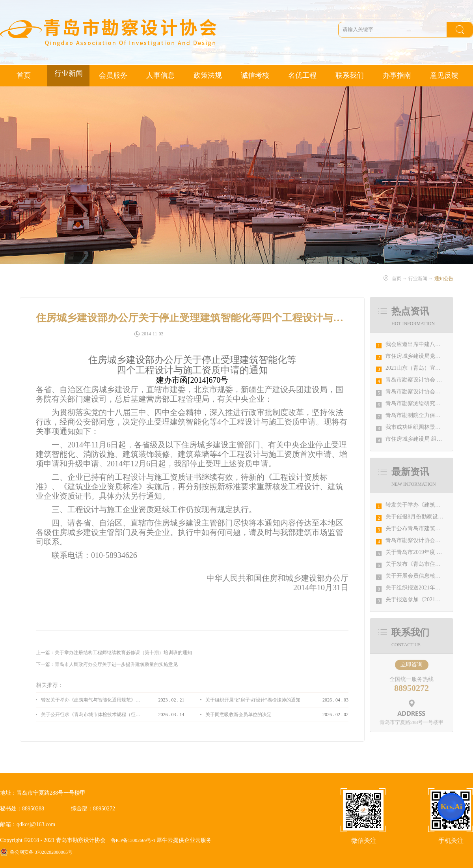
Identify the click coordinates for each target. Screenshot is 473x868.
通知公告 (444, 279)
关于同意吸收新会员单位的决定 (238, 715)
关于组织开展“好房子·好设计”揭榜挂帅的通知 (253, 700)
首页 (24, 75)
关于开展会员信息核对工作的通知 (427, 576)
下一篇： (107, 664)
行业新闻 (418, 279)
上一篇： (114, 653)
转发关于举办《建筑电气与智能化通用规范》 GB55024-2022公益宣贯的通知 (91, 700)
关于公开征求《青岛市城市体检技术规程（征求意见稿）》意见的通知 (91, 715)
